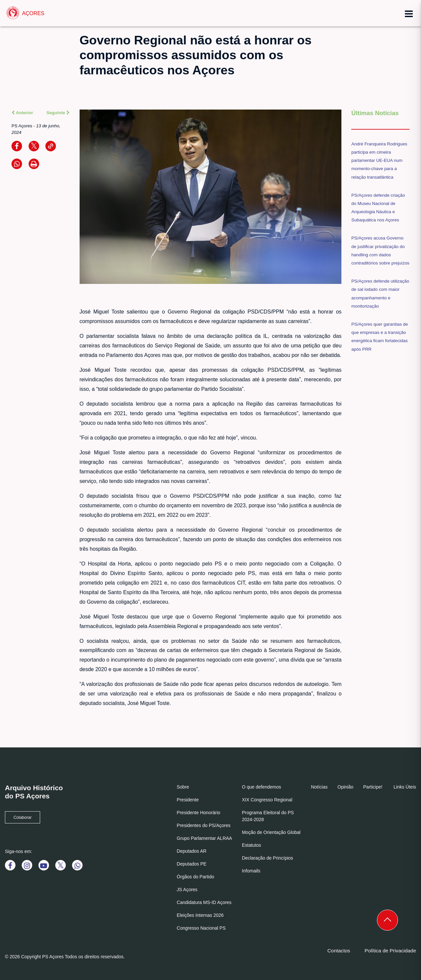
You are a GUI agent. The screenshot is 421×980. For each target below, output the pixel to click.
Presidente (188, 800)
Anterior (22, 113)
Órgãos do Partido (195, 877)
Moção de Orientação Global (271, 832)
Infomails (251, 871)
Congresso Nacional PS (201, 928)
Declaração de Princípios (267, 858)
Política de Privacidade (390, 951)
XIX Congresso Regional (267, 800)
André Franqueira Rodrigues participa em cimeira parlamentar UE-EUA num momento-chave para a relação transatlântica (379, 161)
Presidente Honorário (198, 813)
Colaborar (23, 817)
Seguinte (58, 113)
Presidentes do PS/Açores (203, 825)
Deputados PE (191, 864)
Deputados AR (191, 851)
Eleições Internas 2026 (200, 915)
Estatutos (251, 845)
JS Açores (187, 890)
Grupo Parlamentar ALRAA (204, 838)
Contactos (339, 951)
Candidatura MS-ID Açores (204, 902)
